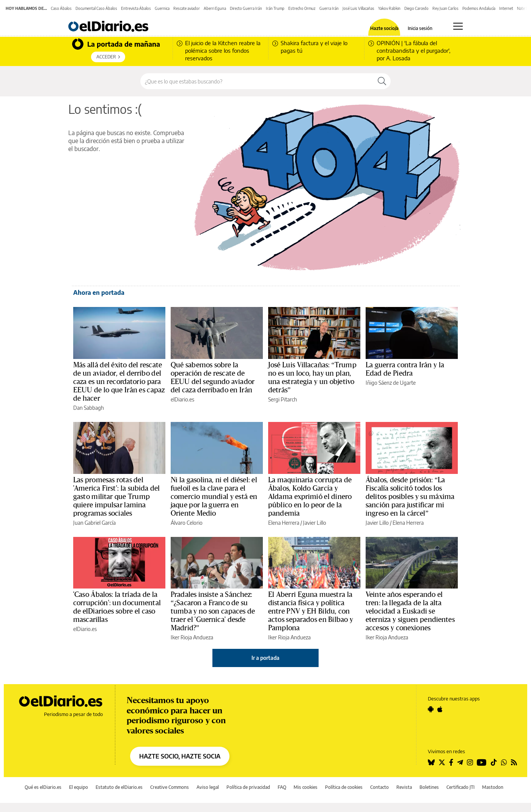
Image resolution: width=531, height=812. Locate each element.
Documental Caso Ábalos (96, 8)
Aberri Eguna (215, 8)
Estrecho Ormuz (302, 8)
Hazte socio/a (384, 28)
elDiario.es (182, 399)
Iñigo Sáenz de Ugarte (391, 383)
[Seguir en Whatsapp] (504, 762)
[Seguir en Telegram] (460, 762)
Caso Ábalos (61, 8)
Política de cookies (344, 787)
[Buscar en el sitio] (257, 81)
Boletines (429, 787)
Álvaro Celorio (187, 523)
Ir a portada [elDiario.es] (265, 658)
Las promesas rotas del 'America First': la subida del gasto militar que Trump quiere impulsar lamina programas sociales (117, 497)
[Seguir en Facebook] (451, 762)
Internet (506, 8)
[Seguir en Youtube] (482, 762)
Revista (404, 787)
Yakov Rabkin (389, 8)
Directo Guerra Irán (246, 8)
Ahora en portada (99, 293)
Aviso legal (208, 787)
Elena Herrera (284, 523)
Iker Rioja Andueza (192, 637)
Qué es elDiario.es (43, 787)
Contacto (379, 787)
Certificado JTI (460, 787)
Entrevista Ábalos (136, 8)
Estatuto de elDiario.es (119, 787)
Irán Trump (275, 8)
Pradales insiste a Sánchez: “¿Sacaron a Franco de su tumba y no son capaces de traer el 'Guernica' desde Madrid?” (213, 611)
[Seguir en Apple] (440, 709)
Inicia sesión (420, 28)
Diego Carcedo (416, 8)
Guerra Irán (329, 8)
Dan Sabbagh (89, 408)
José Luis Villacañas (358, 8)
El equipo (79, 787)
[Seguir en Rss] (514, 762)
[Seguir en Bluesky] (431, 762)
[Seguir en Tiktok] (494, 762)
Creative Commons (170, 787)
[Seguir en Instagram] (470, 762)
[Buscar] (382, 81)
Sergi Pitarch (283, 399)
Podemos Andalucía (479, 8)
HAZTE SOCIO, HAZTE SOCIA (180, 756)
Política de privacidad (248, 787)
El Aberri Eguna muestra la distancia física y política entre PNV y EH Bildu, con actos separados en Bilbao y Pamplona (311, 611)
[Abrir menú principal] (458, 26)
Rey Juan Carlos (445, 8)
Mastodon (493, 787)
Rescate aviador (187, 8)
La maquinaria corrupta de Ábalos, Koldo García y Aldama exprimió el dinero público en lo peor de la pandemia (310, 497)
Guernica (162, 8)
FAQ (282, 787)
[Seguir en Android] (431, 709)
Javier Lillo (315, 523)
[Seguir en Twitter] (442, 762)
